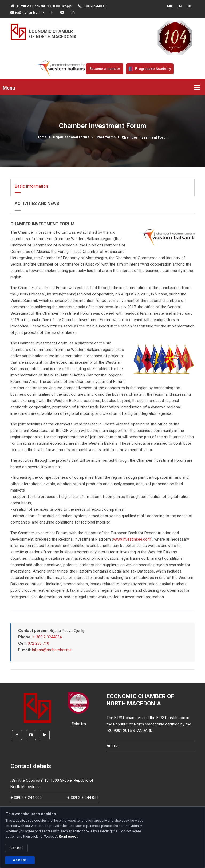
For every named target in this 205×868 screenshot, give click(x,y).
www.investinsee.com (132, 539)
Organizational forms (71, 137)
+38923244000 (92, 6)
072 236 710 (38, 643)
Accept (20, 860)
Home (42, 137)
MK (170, 6)
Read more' (68, 836)
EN (179, 6)
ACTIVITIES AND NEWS (37, 204)
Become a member (105, 69)
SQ (189, 6)
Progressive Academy (150, 69)
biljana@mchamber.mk (52, 650)
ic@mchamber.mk (27, 12)
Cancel (16, 848)
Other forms (105, 137)
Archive (113, 746)
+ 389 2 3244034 (47, 637)
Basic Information (31, 186)
